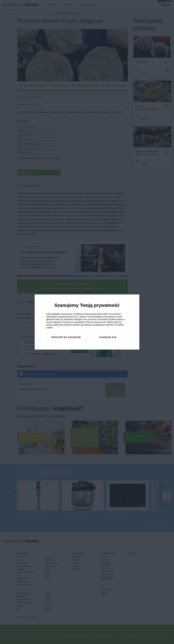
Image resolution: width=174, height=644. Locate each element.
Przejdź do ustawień (66, 337)
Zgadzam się (108, 337)
